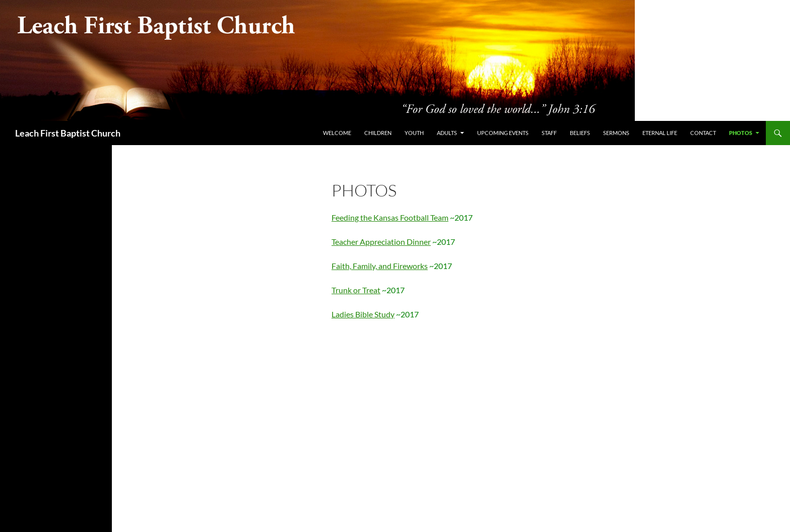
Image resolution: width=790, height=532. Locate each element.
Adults (447, 133)
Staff (549, 133)
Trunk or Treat (356, 290)
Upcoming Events (503, 133)
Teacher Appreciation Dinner (381, 242)
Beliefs (580, 133)
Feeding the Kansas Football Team (390, 217)
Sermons (616, 133)
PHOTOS (741, 133)
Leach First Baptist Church (68, 133)
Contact (703, 133)
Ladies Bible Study (363, 314)
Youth (414, 133)
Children (378, 133)
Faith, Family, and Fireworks (380, 266)
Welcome (337, 133)
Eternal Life (660, 133)
